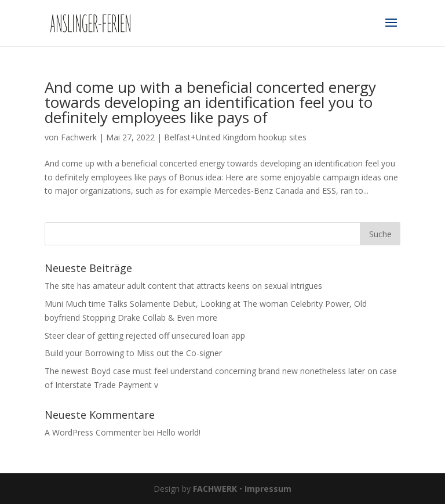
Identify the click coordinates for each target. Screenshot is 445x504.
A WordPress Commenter (93, 432)
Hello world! (178, 432)
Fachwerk (79, 137)
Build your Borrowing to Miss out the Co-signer (133, 353)
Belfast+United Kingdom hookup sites (235, 137)
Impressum (268, 489)
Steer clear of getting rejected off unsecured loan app (145, 336)
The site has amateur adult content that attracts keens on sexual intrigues (183, 286)
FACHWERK (215, 489)
